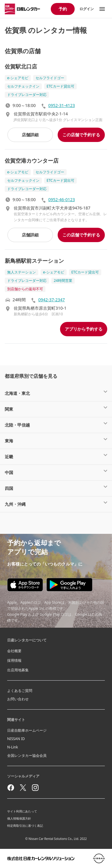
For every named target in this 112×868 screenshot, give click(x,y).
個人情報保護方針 (19, 818)
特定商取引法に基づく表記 (25, 826)
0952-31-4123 (62, 105)
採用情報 (14, 660)
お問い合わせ (18, 699)
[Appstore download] (25, 585)
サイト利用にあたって (22, 811)
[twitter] (23, 788)
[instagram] (35, 788)
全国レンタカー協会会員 (27, 755)
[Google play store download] (69, 585)
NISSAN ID (16, 739)
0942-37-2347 (52, 300)
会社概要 (14, 651)
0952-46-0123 (62, 200)
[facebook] (11, 788)
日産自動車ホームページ (27, 730)
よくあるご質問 (20, 691)
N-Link (13, 747)
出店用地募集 (18, 670)
